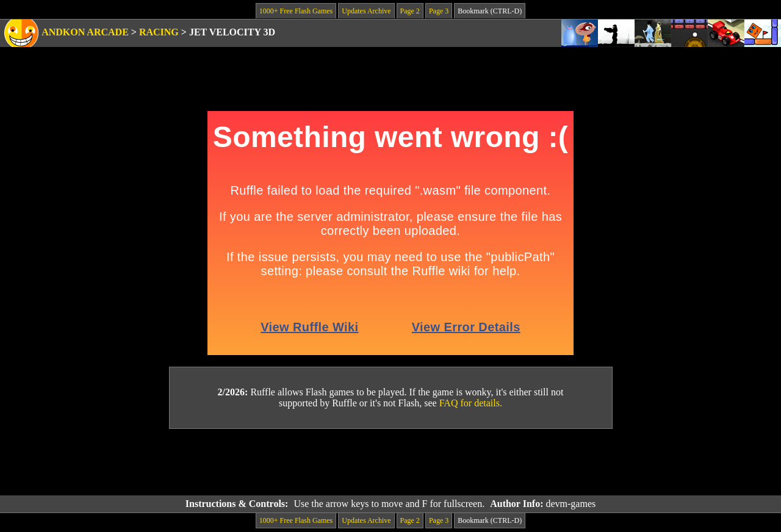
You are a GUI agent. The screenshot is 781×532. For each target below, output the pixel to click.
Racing (159, 32)
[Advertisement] (390, 462)
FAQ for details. (471, 403)
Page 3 (439, 11)
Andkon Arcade (85, 32)
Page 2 (410, 11)
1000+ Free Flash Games (296, 11)
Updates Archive (366, 11)
